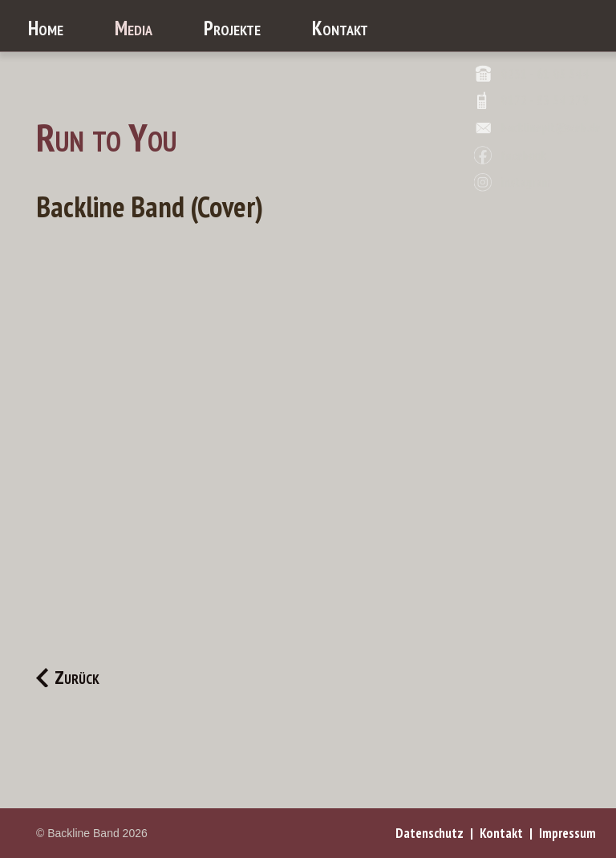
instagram (525, 182)
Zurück (77, 678)
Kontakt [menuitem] (501, 833)
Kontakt (340, 28)
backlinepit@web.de (551, 128)
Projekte (232, 28)
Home (46, 28)
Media (134, 28)
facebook (523, 155)
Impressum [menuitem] (567, 833)
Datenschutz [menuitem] (430, 833)
